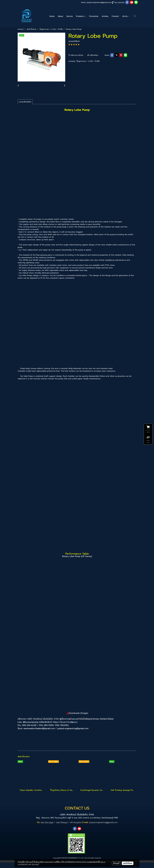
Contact (115, 16)
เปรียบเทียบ (93, 55)
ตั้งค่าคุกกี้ (116, 863)
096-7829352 (62, 822)
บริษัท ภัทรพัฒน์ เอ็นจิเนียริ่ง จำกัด (43, 719)
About (61, 16)
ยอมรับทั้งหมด (128, 863)
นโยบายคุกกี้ (35, 864)
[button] (135, 16)
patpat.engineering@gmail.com (99, 2)
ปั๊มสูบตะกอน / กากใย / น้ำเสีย (88, 61)
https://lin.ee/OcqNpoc (65, 722)
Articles (105, 16)
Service (70, 16)
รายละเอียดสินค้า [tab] (25, 102)
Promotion (94, 16)
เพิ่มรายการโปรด (76, 55)
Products (81, 16)
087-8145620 (76, 822)
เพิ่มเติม (126, 16)
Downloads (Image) (78, 713)
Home (52, 16)
